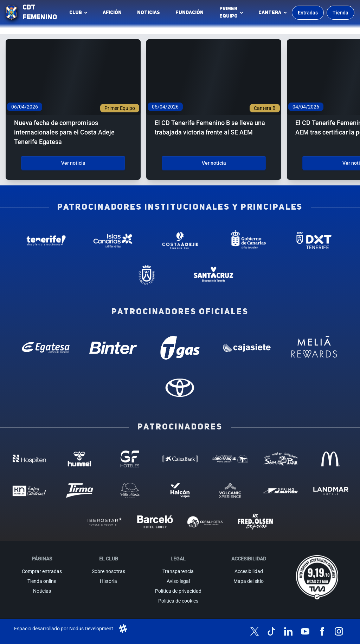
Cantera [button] (270, 13)
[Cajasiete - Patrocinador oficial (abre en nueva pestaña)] (247, 348)
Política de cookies (178, 601)
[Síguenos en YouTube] (305, 631)
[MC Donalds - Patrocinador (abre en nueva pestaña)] (331, 459)
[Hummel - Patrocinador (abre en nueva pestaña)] (80, 459)
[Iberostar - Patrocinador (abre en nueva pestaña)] (105, 522)
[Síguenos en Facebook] (322, 631)
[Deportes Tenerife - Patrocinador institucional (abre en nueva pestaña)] (314, 241)
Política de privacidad (178, 591)
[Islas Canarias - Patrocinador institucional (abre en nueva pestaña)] (113, 241)
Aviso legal (178, 581)
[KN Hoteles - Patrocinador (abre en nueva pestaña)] (29, 490)
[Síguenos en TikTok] (271, 631)
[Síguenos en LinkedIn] (288, 631)
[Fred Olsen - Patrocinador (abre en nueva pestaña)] (255, 522)
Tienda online (42, 581)
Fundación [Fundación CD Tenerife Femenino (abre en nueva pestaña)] (191, 14)
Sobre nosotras (108, 571)
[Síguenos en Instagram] (339, 631)
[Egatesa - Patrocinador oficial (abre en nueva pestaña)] (46, 348)
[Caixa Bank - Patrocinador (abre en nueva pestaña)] (180, 459)
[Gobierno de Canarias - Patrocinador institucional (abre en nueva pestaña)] (247, 241)
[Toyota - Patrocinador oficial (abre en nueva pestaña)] (180, 387)
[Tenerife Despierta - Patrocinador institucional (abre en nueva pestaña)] (46, 241)
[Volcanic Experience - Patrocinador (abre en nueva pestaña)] (230, 490)
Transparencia (178, 571)
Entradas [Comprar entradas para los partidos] (308, 13)
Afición (112, 13)
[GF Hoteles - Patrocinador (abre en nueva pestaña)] (130, 459)
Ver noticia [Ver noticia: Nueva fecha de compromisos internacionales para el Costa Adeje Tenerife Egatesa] (73, 163)
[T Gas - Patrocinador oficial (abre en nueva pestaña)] (180, 348)
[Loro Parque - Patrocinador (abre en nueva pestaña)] (230, 459)
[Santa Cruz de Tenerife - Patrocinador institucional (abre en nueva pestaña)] (214, 275)
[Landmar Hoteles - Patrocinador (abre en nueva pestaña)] (331, 490)
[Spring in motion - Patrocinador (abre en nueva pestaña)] (280, 490)
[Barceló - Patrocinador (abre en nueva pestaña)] (155, 522)
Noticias (149, 13)
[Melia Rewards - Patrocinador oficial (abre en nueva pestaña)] (314, 348)
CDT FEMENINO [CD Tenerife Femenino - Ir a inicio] (40, 13)
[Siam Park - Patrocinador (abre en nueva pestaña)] (280, 459)
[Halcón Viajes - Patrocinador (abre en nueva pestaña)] (180, 490)
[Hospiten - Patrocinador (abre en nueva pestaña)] (29, 459)
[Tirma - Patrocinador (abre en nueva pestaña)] (80, 490)
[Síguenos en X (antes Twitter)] (255, 631)
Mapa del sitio (249, 581)
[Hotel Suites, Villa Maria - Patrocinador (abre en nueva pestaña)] (130, 490)
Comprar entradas (42, 571)
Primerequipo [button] (229, 12)
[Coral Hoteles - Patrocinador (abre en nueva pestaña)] (205, 522)
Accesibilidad (249, 571)
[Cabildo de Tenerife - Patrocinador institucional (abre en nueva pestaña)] (146, 275)
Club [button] (76, 13)
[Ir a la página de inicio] (11, 13)
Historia (108, 581)
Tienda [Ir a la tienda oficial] (340, 13)
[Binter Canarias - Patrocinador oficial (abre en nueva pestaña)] (113, 348)
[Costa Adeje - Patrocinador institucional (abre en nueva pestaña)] (180, 241)
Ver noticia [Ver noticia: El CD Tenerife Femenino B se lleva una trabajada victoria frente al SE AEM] (214, 163)
